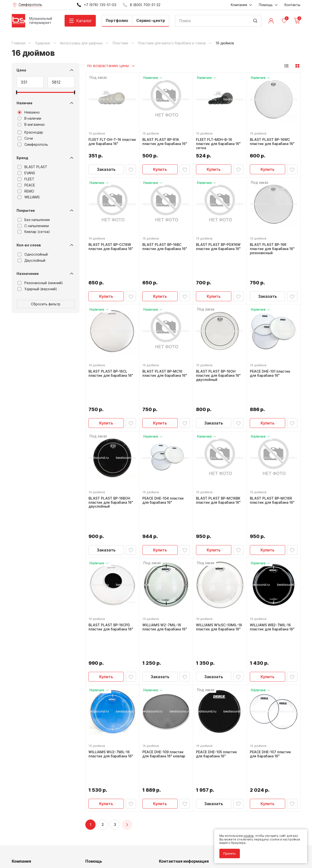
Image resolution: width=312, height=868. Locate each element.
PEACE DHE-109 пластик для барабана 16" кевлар (165, 666)
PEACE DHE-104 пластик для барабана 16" (164, 456)
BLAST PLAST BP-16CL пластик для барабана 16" (112, 351)
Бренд (22, 158)
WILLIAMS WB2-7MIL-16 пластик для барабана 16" (273, 561)
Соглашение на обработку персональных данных (49, 846)
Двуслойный (31, 260)
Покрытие (26, 210)
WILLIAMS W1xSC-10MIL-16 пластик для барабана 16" (219, 563)
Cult (73, 857)
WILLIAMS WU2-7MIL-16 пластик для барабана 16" (112, 666)
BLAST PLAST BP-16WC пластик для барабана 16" (273, 141)
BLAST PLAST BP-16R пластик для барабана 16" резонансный (273, 248)
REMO (26, 191)
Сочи (25, 138)
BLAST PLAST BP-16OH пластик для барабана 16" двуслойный (219, 353)
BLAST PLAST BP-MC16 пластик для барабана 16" (166, 351)
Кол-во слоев (29, 245)
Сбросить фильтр (46, 304)
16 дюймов (98, 132)
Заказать (106, 169)
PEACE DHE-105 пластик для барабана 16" (217, 666)
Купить (160, 169)
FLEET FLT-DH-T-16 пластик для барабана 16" (112, 141)
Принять (228, 852)
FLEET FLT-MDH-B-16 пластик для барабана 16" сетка (219, 143)
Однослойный (33, 254)
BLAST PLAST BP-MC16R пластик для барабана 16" (273, 456)
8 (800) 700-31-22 (179, 757)
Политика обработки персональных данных (44, 842)
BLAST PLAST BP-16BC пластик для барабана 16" (166, 246)
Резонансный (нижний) (40, 283)
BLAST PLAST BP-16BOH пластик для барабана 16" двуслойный (112, 458)
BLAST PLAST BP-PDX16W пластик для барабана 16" (219, 246)
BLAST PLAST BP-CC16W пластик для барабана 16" (112, 246)
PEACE (26, 185)
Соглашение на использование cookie (40, 849)
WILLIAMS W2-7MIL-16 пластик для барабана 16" (166, 561)
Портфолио (117, 20)
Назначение (28, 274)
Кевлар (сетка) (34, 232)
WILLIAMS (29, 197)
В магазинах (31, 125)
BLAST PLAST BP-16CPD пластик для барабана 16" (112, 561)
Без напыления (34, 220)
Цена (21, 70)
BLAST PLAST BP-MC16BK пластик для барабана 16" (219, 456)
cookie (247, 834)
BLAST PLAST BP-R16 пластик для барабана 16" (166, 141)
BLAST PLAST (32, 167)
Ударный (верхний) (37, 289)
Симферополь (33, 145)
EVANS (26, 173)
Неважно (29, 112)
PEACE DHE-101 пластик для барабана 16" (271, 351)
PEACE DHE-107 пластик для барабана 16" (271, 666)
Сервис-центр (151, 20)
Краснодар (30, 132)
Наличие (24, 103)
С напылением (33, 226)
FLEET (26, 179)
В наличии (29, 118)
